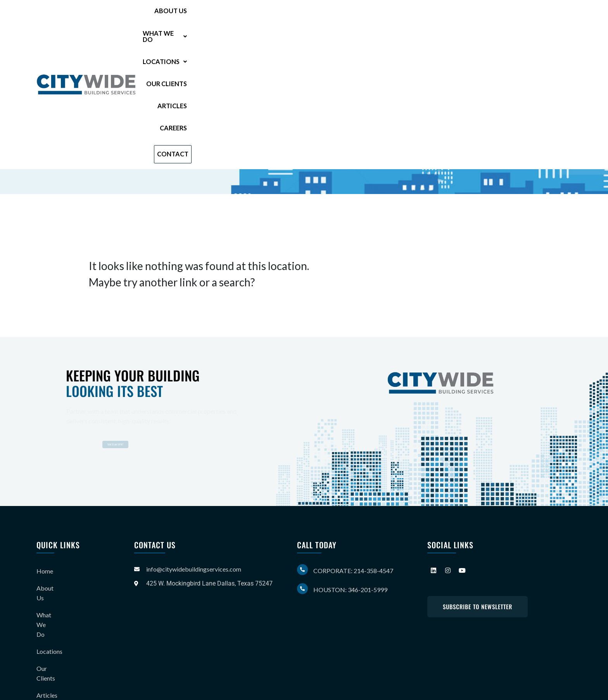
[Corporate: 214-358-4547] (302, 570)
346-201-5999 (153, 141)
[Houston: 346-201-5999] (302, 589)
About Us (225, 16)
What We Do (282, 16)
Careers (501, 16)
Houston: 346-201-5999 (350, 590)
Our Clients (406, 16)
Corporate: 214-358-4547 (353, 571)
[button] (282, 16)
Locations (346, 16)
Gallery (46, 646)
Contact (549, 16)
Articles (458, 16)
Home (45, 569)
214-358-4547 (158, 128)
